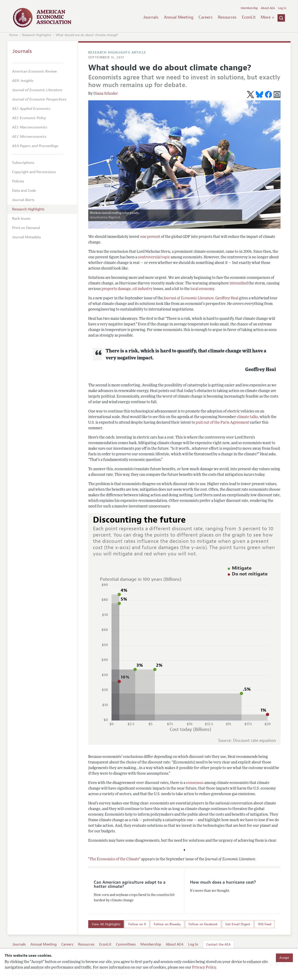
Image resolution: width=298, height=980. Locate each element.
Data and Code (24, 191)
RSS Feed (265, 924)
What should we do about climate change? (87, 35)
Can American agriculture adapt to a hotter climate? (130, 884)
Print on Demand (26, 228)
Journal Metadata (26, 237)
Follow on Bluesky (167, 924)
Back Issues (21, 219)
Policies (18, 181)
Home (13, 35)
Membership (249, 8)
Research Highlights (37, 35)
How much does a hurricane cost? (223, 882)
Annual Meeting (179, 17)
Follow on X (137, 924)
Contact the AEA (218, 944)
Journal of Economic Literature (189, 298)
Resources (227, 17)
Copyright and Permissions (34, 172)
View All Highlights (106, 924)
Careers (206, 17)
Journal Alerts (23, 200)
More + (268, 17)
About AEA (268, 8)
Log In (282, 8)
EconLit (249, 17)
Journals (151, 17)
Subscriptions (23, 163)
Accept (284, 958)
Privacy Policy (204, 968)
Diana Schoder (106, 94)
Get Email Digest (238, 924)
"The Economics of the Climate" (114, 859)
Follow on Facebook (203, 924)
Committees (126, 944)
